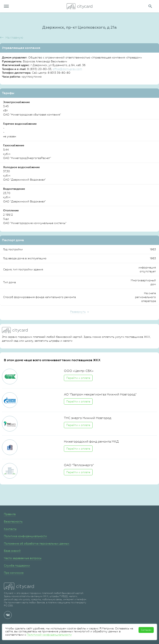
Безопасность (13, 521)
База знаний (12, 551)
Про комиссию (14, 573)
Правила (10, 514)
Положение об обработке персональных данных (37, 543)
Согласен (146, 630)
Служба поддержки (17, 565)
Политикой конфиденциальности (49, 635)
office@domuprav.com (67, 69)
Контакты (10, 529)
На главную (14, 37)
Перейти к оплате (78, 378)
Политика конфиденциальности (25, 536)
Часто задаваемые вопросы (23, 558)
